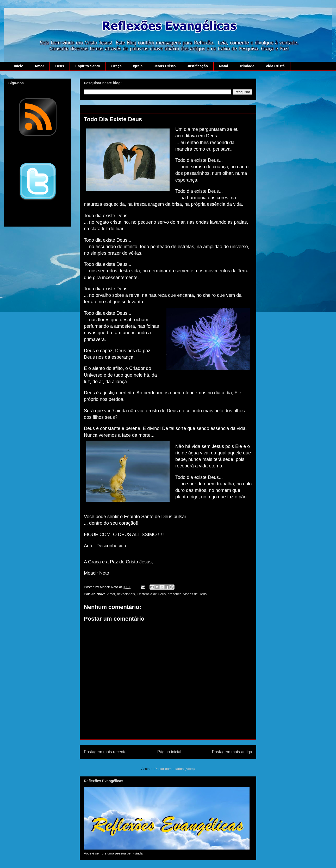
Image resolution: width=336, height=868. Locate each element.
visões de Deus (195, 594)
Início (19, 66)
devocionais (126, 594)
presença (175, 594)
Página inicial (169, 752)
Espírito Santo (88, 66)
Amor (39, 66)
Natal (223, 66)
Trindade (247, 66)
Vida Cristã (275, 66)
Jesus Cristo (165, 66)
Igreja (138, 66)
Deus (60, 66)
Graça (116, 66)
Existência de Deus (151, 594)
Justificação (197, 66)
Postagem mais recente (105, 752)
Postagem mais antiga (232, 752)
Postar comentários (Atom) (175, 769)
